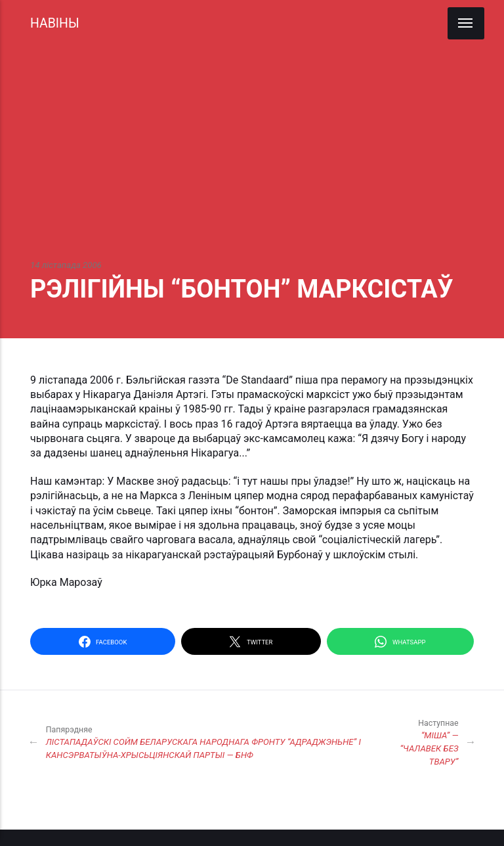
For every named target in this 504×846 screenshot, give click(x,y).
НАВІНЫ (55, 23)
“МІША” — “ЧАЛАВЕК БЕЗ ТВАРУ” (421, 742)
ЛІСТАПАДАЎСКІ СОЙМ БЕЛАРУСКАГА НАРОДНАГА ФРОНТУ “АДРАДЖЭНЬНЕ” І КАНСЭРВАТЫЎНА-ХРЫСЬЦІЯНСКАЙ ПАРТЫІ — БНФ (205, 742)
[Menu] (466, 23)
